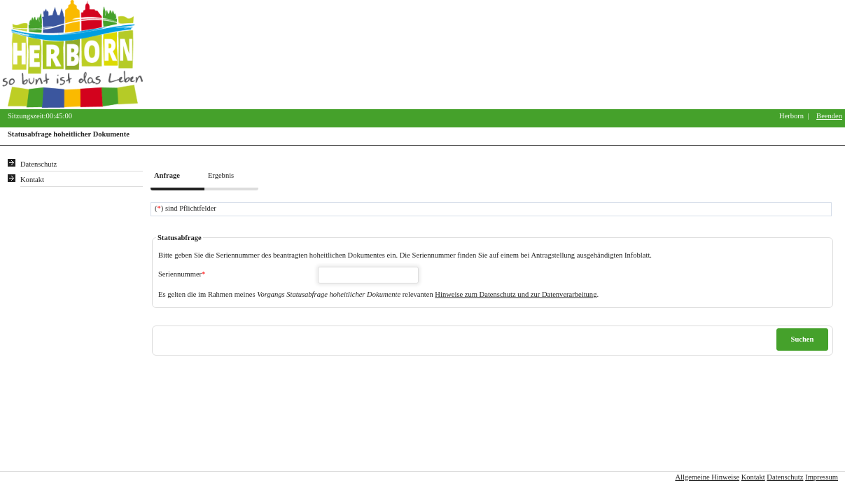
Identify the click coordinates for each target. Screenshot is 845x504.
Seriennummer (182, 274)
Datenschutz (785, 477)
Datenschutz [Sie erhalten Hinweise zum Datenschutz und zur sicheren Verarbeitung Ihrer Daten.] (39, 164)
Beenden (829, 116)
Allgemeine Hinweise (707, 477)
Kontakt (753, 477)
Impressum (822, 477)
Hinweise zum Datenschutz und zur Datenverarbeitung (516, 294)
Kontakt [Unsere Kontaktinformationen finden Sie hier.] (32, 180)
